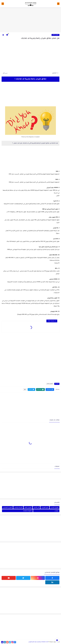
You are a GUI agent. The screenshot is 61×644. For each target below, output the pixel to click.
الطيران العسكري (7, 507)
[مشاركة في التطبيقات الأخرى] (25, 389)
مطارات (56, 511)
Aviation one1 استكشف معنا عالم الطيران (38, 642)
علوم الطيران (45, 507)
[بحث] (3, 4)
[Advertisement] (30, 20)
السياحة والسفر (18, 507)
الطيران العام (55, 35)
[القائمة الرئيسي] (58, 4)
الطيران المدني (55, 507)
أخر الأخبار (36, 507)
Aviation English (27, 511)
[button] (50, 389)
